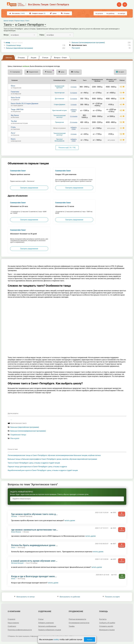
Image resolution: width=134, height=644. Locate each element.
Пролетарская (59, 93)
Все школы (17, 13)
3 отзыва (74, 105)
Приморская (60, 122)
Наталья (14, 516)
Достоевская (60, 99)
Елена (13, 579)
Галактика (15, 92)
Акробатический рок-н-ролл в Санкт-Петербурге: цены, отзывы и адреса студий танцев (43, 470)
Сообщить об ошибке (107, 623)
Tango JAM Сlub (17, 109)
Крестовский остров (59, 110)
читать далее (70, 520)
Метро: (6, 35)
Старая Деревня (59, 104)
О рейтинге (12, 626)
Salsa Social (15, 98)
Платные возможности (77, 619)
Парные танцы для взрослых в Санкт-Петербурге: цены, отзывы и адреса (37, 467)
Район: (42, 35)
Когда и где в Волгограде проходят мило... (34, 576)
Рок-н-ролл (76, 48)
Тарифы (72, 626)
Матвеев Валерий (17, 563)
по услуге (99, 13)
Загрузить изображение (47, 626)
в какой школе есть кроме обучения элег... (34, 561)
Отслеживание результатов (79, 623)
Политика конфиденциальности (20, 630)
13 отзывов (74, 116)
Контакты (103, 619)
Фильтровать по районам (69, 597)
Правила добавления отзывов (50, 630)
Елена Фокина (16, 532)
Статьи (41, 619)
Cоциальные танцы (14, 45)
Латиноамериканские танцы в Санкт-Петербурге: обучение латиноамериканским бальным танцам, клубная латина (54, 455)
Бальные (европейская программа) (20, 48)
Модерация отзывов (107, 630)
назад (14, 43)
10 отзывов (74, 122)
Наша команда (13, 623)
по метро (121, 13)
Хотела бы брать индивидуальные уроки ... (34, 545)
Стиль (13, 127)
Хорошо (89, 640)
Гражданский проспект (60, 87)
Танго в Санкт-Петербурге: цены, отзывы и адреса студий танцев (34, 463)
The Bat (14, 121)
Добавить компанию (46, 623)
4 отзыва (74, 87)
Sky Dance (15, 115)
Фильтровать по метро (25, 597)
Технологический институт (60, 116)
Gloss (13, 86)
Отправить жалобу (106, 626)
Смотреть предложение (29, 188)
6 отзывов (74, 93)
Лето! (13, 133)
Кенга (13, 139)
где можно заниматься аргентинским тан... (35, 530)
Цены (53, 13)
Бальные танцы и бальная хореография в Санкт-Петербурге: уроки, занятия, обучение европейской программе (52, 459)
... (11, 419)
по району (110, 13)
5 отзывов (74, 99)
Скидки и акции (37, 13)
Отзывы (65, 13)
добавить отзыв (74, 110)
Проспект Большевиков (60, 140)
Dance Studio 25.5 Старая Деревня (25, 104)
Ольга (13, 547)
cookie (56, 640)
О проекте (11, 619)
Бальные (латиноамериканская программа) (88, 43)
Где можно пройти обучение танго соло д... (34, 514)
